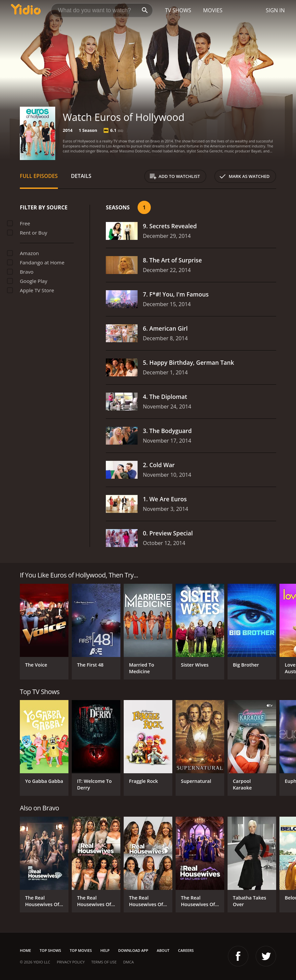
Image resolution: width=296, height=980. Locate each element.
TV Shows (178, 10)
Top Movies (81, 950)
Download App (133, 950)
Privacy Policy (71, 962)
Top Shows (50, 950)
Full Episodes (39, 176)
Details (81, 176)
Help (105, 950)
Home (25, 950)
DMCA (128, 962)
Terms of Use (104, 962)
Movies (213, 10)
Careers (186, 950)
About (163, 950)
